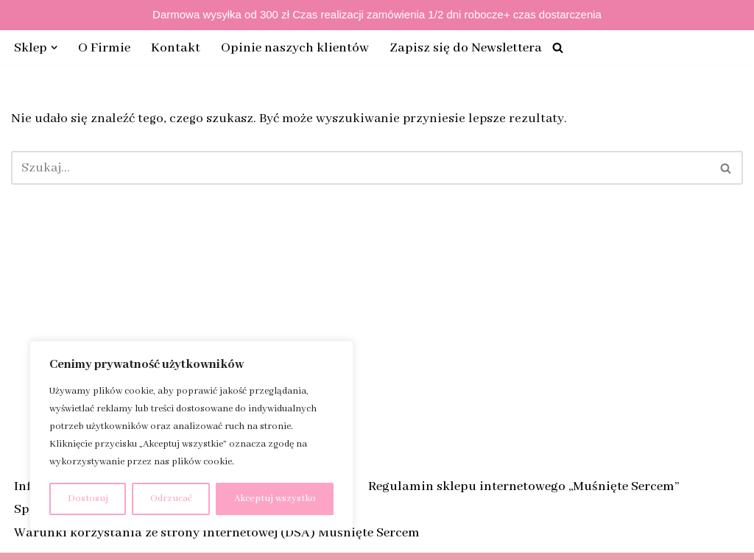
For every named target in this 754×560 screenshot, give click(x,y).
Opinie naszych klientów (296, 48)
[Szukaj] (559, 47)
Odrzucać (171, 499)
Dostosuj (88, 499)
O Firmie (105, 48)
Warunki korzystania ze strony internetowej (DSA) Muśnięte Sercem (217, 533)
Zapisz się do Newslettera (466, 48)
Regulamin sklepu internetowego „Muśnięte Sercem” (524, 486)
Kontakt (176, 48)
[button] (54, 48)
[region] (191, 436)
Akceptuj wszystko (275, 499)
